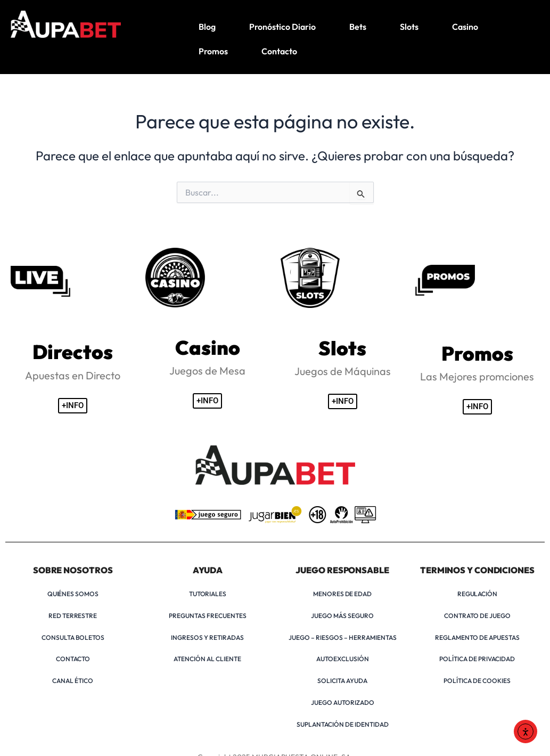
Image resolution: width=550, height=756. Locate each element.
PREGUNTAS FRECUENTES (208, 616)
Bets (358, 27)
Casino (465, 27)
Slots (409, 27)
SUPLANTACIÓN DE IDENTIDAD (343, 724)
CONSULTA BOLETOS (73, 637)
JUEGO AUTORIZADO (343, 702)
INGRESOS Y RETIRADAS (207, 637)
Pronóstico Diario (282, 27)
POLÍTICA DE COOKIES (477, 681)
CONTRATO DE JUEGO (477, 616)
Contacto (279, 51)
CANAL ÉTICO (73, 681)
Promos (213, 51)
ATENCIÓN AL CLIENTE (207, 659)
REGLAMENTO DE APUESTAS (477, 637)
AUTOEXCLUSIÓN (343, 659)
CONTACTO (73, 659)
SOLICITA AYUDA (342, 681)
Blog (207, 27)
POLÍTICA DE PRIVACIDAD (477, 659)
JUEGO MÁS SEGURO (342, 616)
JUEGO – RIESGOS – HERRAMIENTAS (343, 637)
